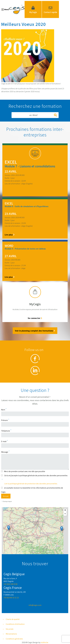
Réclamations (11, 634)
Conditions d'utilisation (15, 624)
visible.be (44, 642)
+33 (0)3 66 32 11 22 (11, 598)
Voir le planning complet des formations (35, 331)
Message (5, 452)
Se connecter (35, 318)
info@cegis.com (35, 605)
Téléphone (6, 431)
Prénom (4, 420)
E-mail (4, 441)
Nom (3, 410)
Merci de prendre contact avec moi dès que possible (25, 471)
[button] (9, 528)
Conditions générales (14, 639)
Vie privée (10, 629)
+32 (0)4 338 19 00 (10, 584)
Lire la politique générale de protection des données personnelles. (31, 484)
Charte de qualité (13, 619)
